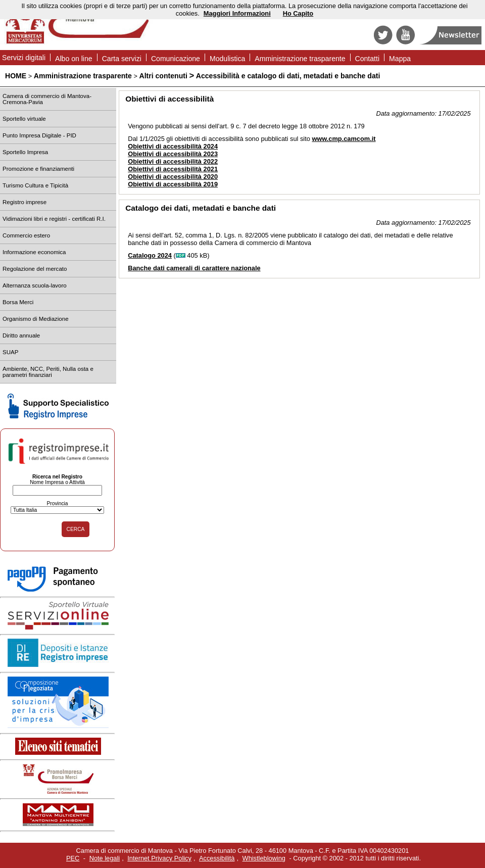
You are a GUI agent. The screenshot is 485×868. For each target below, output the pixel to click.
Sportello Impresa (25, 152)
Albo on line (74, 59)
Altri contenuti (163, 76)
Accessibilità (217, 858)
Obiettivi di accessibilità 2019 (173, 184)
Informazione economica (34, 252)
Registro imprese (25, 202)
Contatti (368, 59)
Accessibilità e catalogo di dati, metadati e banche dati (288, 76)
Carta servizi (122, 59)
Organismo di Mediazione (36, 319)
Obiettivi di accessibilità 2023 (173, 154)
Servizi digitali (24, 58)
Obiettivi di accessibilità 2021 (173, 169)
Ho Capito (298, 13)
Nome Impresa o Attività (57, 482)
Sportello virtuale (24, 119)
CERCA (76, 529)
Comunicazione (176, 59)
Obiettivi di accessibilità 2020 (173, 177)
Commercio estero (26, 235)
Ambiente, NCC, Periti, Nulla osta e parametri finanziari (48, 372)
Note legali (105, 858)
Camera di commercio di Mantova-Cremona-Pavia (47, 99)
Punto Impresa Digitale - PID (39, 135)
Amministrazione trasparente (300, 59)
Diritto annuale (21, 335)
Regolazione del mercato (35, 269)
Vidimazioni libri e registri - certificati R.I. (54, 219)
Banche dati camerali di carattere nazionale (194, 268)
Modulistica (227, 59)
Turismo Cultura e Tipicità (35, 185)
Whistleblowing (264, 858)
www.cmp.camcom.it (344, 139)
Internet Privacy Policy (159, 858)
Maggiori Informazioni (237, 13)
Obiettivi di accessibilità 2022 (173, 161)
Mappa (400, 59)
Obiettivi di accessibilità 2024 (173, 146)
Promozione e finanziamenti (38, 169)
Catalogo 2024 (150, 255)
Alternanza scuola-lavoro (35, 285)
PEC (73, 858)
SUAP (10, 352)
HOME (16, 76)
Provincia (57, 503)
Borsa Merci (18, 302)
